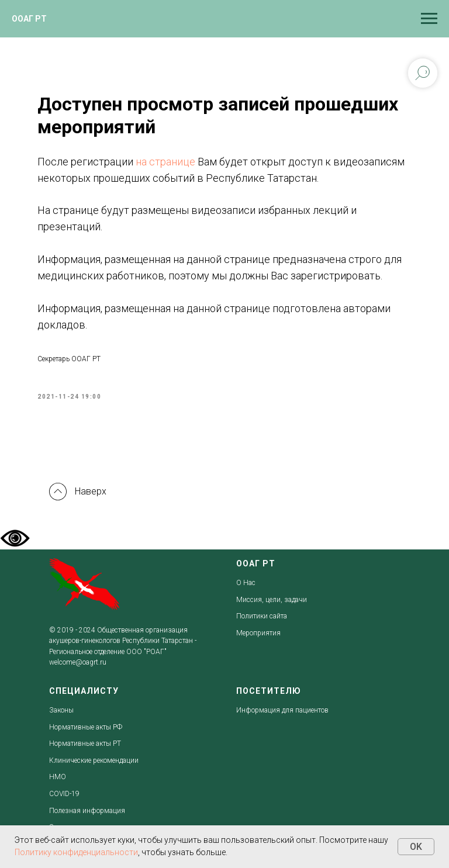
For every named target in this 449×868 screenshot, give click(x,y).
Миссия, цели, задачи (272, 600)
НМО (58, 777)
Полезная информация (87, 811)
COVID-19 (64, 794)
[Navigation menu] (429, 19)
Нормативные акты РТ (85, 743)
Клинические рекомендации (94, 760)
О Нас (246, 583)
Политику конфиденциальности (76, 852)
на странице (165, 162)
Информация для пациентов (282, 710)
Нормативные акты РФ (86, 727)
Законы (61, 710)
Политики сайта (262, 616)
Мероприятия (258, 633)
